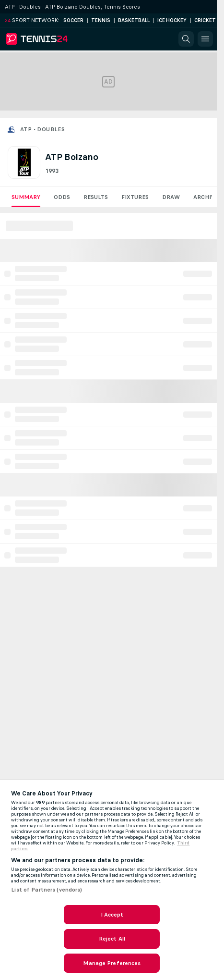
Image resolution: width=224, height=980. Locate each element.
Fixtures (135, 197)
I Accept (112, 915)
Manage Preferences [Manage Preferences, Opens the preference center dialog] (112, 963)
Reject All (112, 939)
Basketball (134, 20)
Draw (171, 197)
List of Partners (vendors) (47, 890)
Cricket (205, 20)
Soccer (73, 20)
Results (96, 197)
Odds (62, 197)
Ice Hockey (172, 20)
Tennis (101, 20)
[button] (186, 39)
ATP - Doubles (42, 129)
